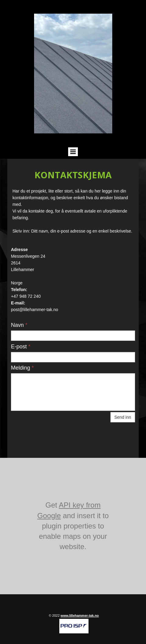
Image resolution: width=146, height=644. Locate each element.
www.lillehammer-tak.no (80, 615)
